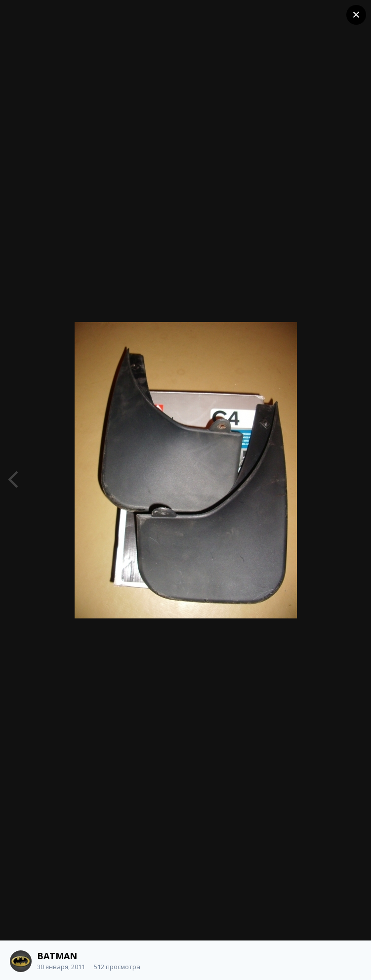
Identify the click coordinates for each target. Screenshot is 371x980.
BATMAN (57, 956)
